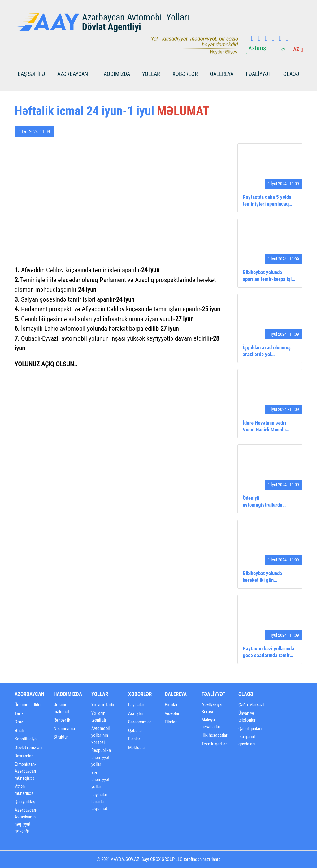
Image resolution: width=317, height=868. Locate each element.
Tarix (19, 713)
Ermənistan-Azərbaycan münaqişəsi (25, 771)
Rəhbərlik (62, 720)
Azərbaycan (73, 74)
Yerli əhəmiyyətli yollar (101, 780)
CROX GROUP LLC (166, 859)
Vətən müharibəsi (24, 790)
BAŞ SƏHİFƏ (31, 74)
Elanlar (134, 739)
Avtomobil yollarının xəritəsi (100, 735)
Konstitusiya (26, 739)
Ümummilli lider (28, 705)
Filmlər (171, 722)
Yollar (151, 74)
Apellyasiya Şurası (212, 708)
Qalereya (222, 74)
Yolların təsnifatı (99, 717)
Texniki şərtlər (214, 744)
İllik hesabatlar (215, 735)
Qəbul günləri (250, 729)
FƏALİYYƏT (258, 74)
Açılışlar (136, 713)
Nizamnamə (64, 729)
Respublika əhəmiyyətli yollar (101, 757)
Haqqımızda (115, 74)
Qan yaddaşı (26, 802)
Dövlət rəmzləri (28, 748)
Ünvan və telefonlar (247, 717)
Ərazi (19, 722)
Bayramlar (24, 756)
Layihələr (136, 705)
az (298, 49)
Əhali (19, 731)
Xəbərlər (185, 74)
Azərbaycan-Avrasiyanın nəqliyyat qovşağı (26, 821)
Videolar (172, 713)
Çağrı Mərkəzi (251, 705)
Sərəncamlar (140, 722)
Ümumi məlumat (61, 708)
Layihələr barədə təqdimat (99, 802)
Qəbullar (136, 731)
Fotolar (171, 705)
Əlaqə (291, 74)
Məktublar (137, 748)
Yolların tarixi (103, 705)
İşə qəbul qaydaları (247, 740)
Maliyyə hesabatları (212, 723)
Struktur (61, 737)
